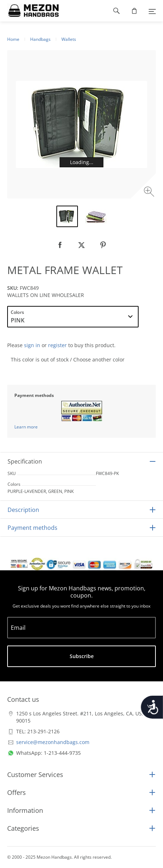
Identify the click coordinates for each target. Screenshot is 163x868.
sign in (32, 345)
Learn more (26, 427)
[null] (60, 245)
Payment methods (32, 528)
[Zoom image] (150, 193)
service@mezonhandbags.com (53, 742)
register (57, 345)
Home (13, 39)
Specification (25, 461)
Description (23, 510)
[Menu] (152, 11)
